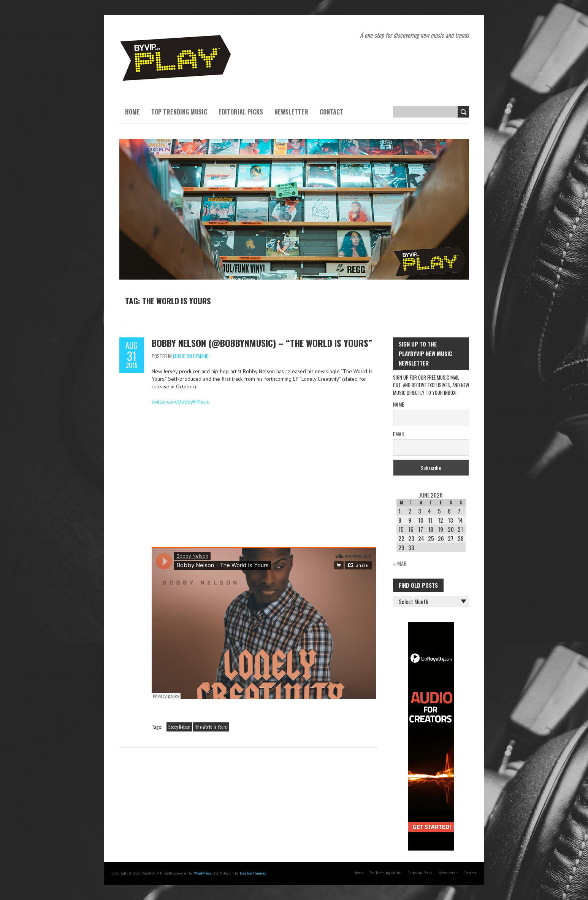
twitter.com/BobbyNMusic (180, 402)
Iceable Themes (253, 873)
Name (399, 404)
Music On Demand (191, 356)
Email (399, 434)
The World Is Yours (211, 727)
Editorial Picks (241, 112)
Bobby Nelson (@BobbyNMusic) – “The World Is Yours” (262, 343)
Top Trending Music (179, 112)
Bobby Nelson (179, 727)
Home (132, 112)
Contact (331, 112)
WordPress (202, 873)
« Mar (400, 563)
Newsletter (291, 112)
